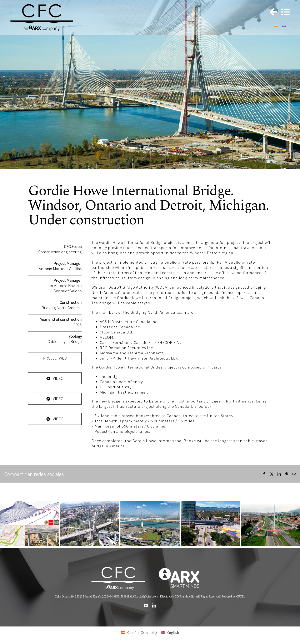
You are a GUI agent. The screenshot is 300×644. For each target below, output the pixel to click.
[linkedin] (154, 606)
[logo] (182, 569)
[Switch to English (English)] (170, 632)
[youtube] (146, 606)
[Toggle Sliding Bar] (271, 12)
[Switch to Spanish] (276, 25)
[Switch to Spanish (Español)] (139, 632)
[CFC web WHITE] (118, 569)
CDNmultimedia (184, 597)
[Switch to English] (284, 25)
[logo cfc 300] (42, 6)
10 (172, 162)
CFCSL (241, 597)
